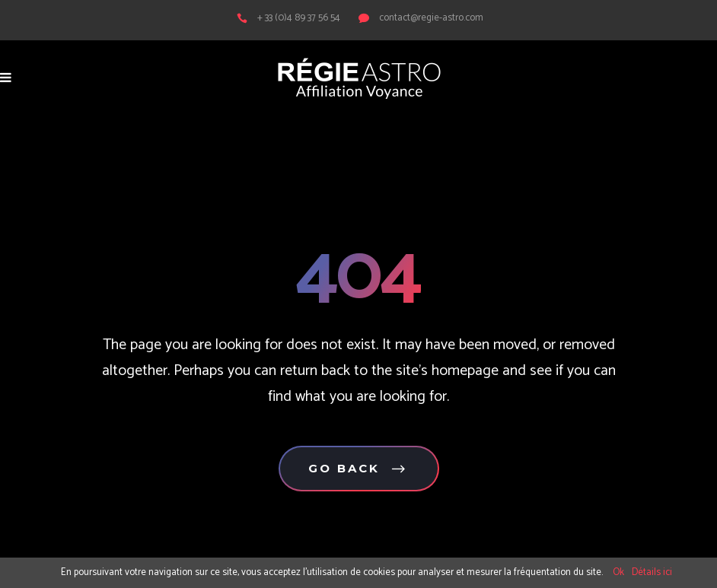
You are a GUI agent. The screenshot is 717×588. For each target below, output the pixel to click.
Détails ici (652, 572)
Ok (618, 572)
